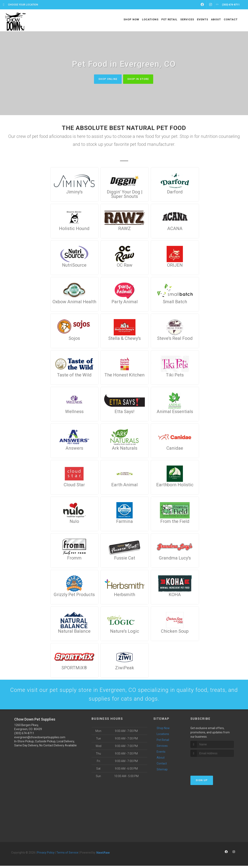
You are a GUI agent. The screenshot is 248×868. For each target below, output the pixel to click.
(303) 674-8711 (24, 735)
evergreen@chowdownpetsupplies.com (40, 739)
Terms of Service (67, 855)
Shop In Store (139, 79)
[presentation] (212, 767)
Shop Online (106, 79)
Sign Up (202, 783)
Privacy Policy (46, 855)
